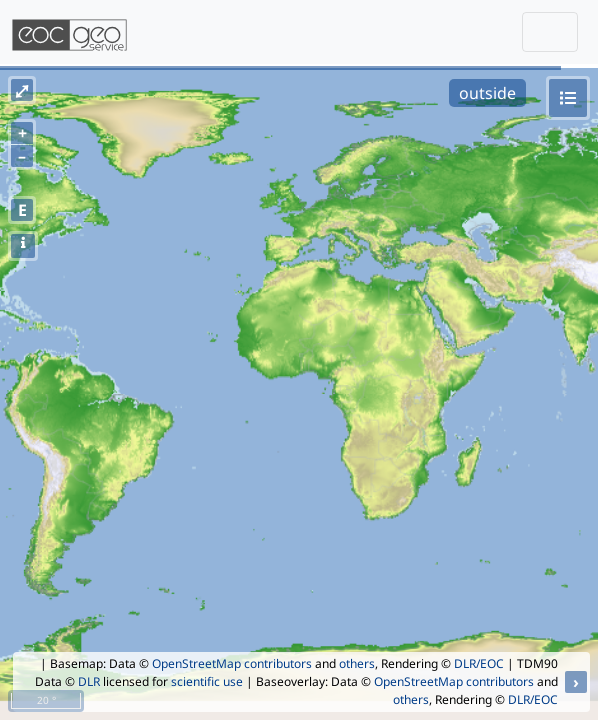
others (357, 663)
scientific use (207, 681)
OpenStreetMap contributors (232, 663)
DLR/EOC (479, 663)
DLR (89, 681)
